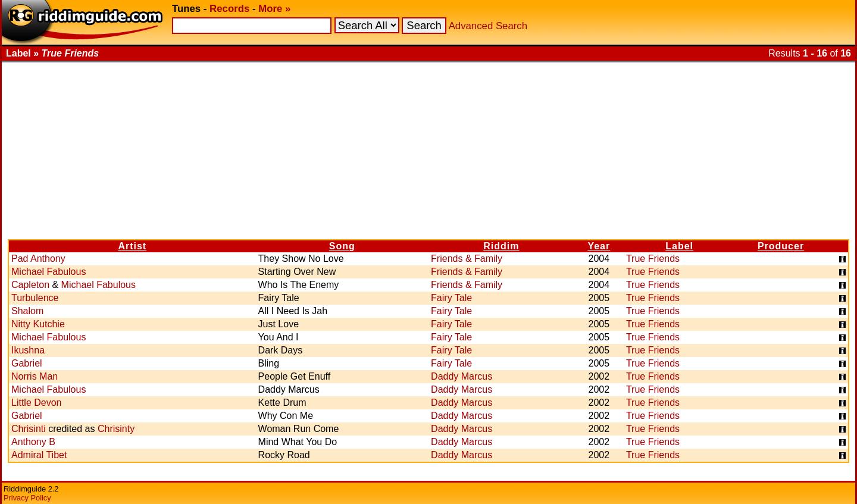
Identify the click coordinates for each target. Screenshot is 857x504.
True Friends (653, 259)
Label (679, 246)
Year (599, 246)
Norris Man (35, 376)
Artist (132, 246)
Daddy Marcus (462, 376)
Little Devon (37, 403)
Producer (781, 246)
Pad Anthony (38, 259)
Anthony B (33, 442)
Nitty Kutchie (38, 324)
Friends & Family (467, 259)
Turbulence (35, 298)
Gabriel (27, 363)
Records (229, 9)
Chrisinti (29, 429)
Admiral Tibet (39, 455)
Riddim (501, 246)
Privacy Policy (27, 498)
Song (342, 246)
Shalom (27, 311)
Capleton (30, 285)
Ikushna (28, 350)
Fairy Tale (451, 298)
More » (274, 9)
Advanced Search (488, 26)
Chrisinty (116, 429)
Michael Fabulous (49, 272)
